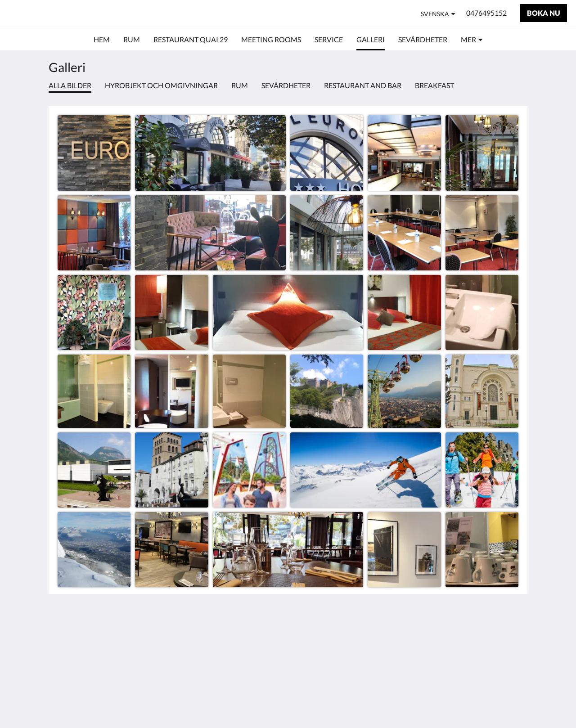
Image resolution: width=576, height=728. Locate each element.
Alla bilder (70, 85)
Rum (240, 85)
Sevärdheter (286, 85)
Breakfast (434, 85)
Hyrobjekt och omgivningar (161, 85)
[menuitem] (102, 40)
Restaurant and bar (363, 85)
